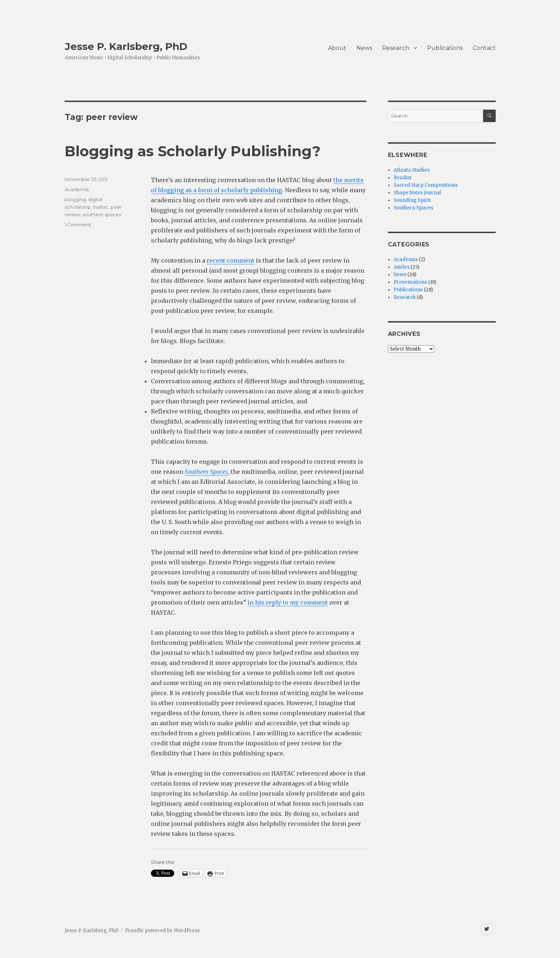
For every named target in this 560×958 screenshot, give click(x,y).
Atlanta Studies (412, 170)
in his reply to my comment (288, 602)
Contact (484, 48)
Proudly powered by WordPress (162, 931)
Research (396, 48)
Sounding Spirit (412, 200)
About (337, 48)
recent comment (230, 260)
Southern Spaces (413, 208)
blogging (75, 199)
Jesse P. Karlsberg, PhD (126, 46)
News (364, 48)
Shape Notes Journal (417, 193)
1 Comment (78, 225)
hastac (101, 207)
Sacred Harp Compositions (426, 185)
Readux (403, 178)
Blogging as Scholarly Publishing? (193, 151)
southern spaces (102, 214)
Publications (445, 48)
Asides (402, 267)
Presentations (410, 282)
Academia (77, 189)
